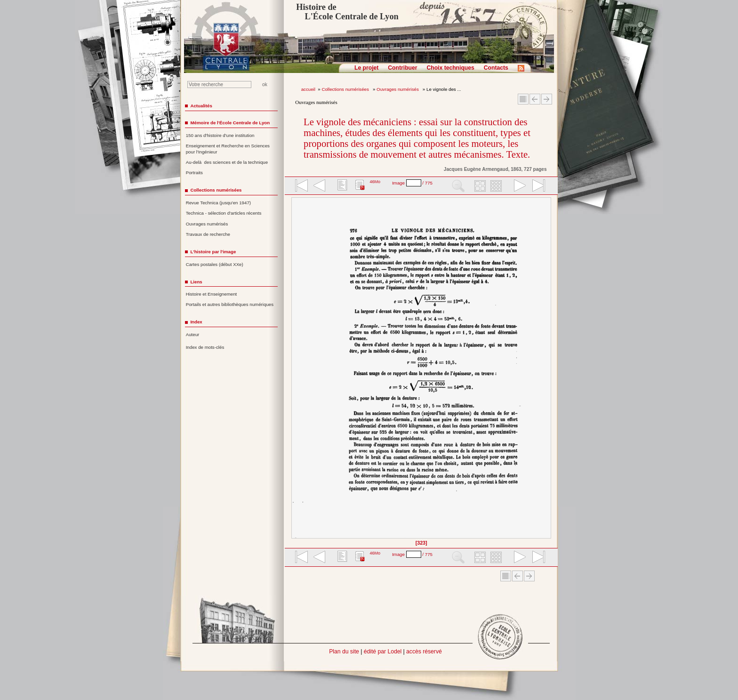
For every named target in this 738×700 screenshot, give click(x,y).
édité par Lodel (383, 652)
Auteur (193, 334)
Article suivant (547, 99)
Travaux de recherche (208, 234)
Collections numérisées (346, 89)
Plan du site (344, 652)
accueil (308, 89)
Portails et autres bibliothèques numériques (230, 304)
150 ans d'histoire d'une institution (220, 135)
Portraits (194, 173)
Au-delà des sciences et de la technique (227, 162)
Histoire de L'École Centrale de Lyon (347, 12)
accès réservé (424, 652)
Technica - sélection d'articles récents (224, 213)
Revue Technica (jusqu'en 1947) (218, 203)
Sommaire (523, 99)
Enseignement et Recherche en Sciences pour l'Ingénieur (228, 149)
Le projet (366, 68)
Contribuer (402, 68)
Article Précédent (535, 99)
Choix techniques (450, 68)
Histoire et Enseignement (212, 294)
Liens (196, 282)
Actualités (201, 106)
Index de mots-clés (205, 347)
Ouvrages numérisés (398, 89)
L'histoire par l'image (213, 252)
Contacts (496, 68)
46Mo (375, 182)
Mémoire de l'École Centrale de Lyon (230, 123)
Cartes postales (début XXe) (215, 264)
